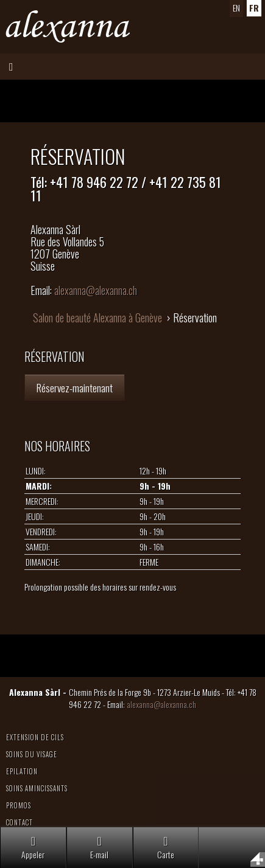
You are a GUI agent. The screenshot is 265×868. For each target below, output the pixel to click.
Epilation (22, 771)
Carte (166, 848)
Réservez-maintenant (75, 387)
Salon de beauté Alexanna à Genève (97, 318)
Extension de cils (35, 737)
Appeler (33, 848)
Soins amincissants (37, 788)
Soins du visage (32, 754)
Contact (19, 822)
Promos (19, 805)
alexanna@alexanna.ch (96, 290)
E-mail (99, 848)
